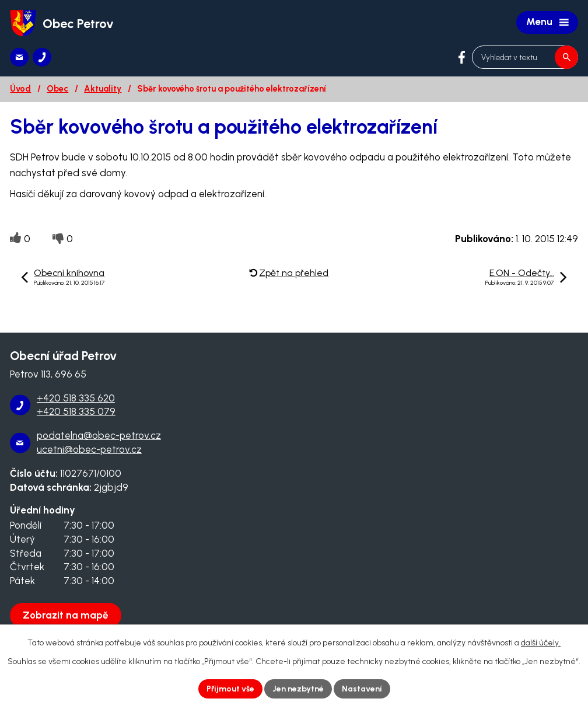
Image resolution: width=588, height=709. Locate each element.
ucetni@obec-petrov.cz (89, 449)
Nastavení (362, 689)
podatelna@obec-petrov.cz (99, 435)
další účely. (541, 643)
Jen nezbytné (298, 689)
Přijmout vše (230, 689)
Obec (57, 89)
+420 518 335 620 (76, 398)
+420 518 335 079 (76, 411)
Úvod (20, 89)
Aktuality (103, 89)
